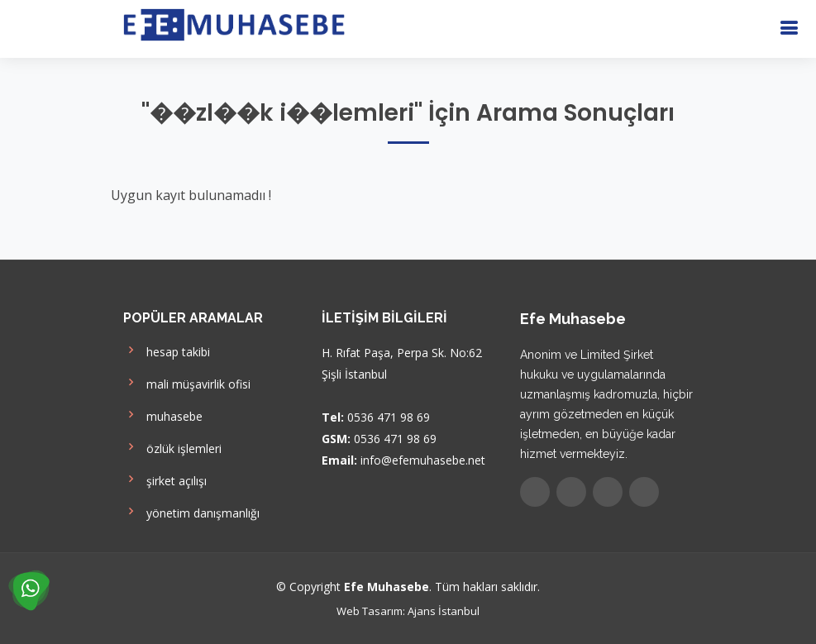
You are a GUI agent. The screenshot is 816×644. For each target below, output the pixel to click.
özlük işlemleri (172, 447)
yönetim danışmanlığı (191, 511)
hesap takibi (167, 350)
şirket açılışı (165, 479)
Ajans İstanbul (444, 611)
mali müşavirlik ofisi (187, 382)
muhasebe (163, 415)
